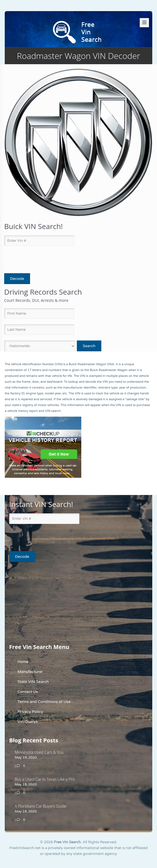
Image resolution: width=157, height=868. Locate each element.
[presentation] (37, 260)
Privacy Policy (30, 712)
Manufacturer (30, 672)
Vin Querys (28, 722)
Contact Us (28, 692)
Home (23, 662)
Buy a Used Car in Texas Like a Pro (45, 779)
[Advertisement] (44, 602)
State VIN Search (33, 682)
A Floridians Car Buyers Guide (41, 806)
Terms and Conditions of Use (44, 702)
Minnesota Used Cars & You (39, 752)
